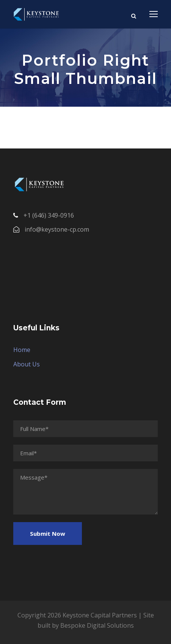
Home (22, 350)
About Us (27, 364)
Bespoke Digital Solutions (97, 625)
